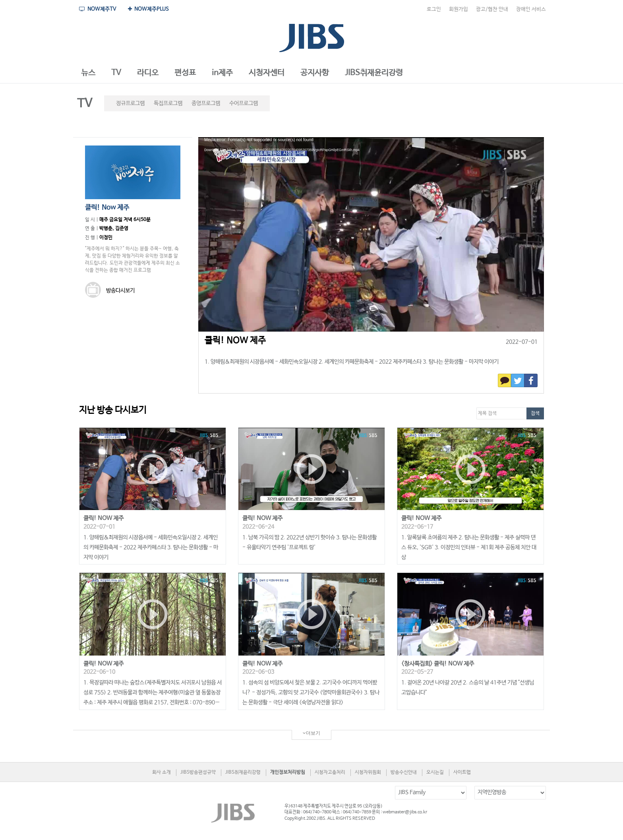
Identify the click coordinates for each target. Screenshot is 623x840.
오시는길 (435, 772)
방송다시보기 (110, 291)
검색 (535, 413)
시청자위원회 (368, 772)
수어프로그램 (244, 103)
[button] (88, 73)
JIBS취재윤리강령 (243, 772)
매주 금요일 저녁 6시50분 (125, 220)
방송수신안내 (404, 772)
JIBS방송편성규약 (198, 772)
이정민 (106, 238)
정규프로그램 (130, 103)
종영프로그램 (206, 103)
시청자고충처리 (330, 772)
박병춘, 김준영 (114, 229)
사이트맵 (462, 772)
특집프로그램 (168, 103)
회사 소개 (162, 772)
